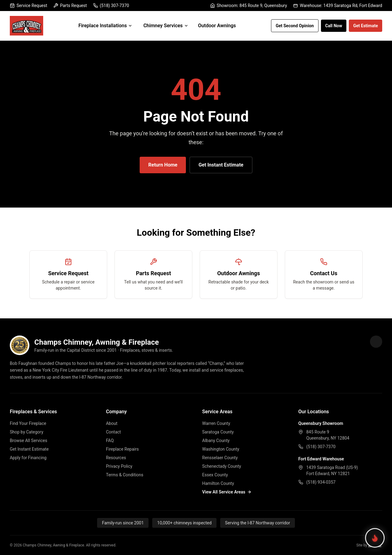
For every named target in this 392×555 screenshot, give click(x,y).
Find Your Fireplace (28, 423)
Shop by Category (26, 432)
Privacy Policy (119, 466)
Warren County (216, 423)
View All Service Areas (227, 492)
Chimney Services (166, 26)
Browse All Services (28, 441)
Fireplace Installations (105, 26)
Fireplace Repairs (122, 449)
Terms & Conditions (125, 475)
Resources (116, 458)
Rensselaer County (220, 458)
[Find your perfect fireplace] (375, 538)
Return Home (163, 165)
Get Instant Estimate (221, 165)
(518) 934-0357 (321, 482)
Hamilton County (218, 483)
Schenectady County (222, 466)
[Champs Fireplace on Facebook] (376, 342)
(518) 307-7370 (111, 6)
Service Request (28, 6)
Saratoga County (218, 432)
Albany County (216, 441)
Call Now (334, 26)
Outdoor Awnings (217, 26)
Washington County (221, 449)
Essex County (215, 475)
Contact (113, 432)
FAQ (110, 441)
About (112, 423)
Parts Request (70, 6)
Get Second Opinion (295, 26)
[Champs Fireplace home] (26, 26)
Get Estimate (366, 26)
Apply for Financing (28, 458)
